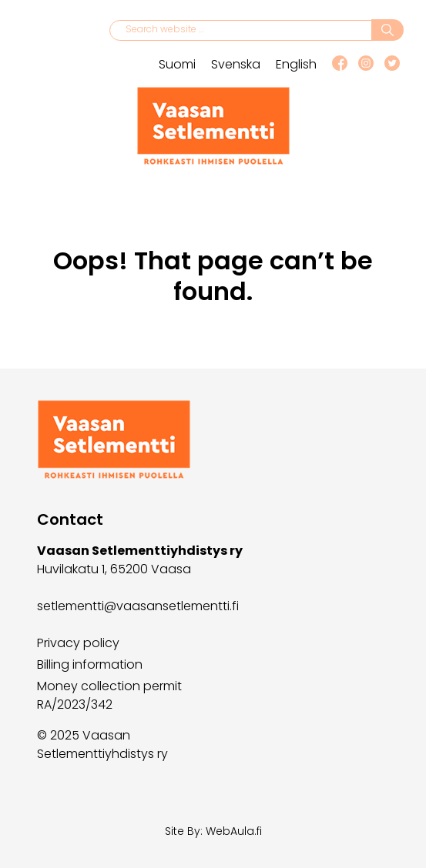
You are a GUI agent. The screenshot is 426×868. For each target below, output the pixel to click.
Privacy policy (78, 643)
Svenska (236, 64)
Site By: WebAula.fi (213, 831)
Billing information (90, 664)
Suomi (177, 64)
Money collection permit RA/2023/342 (109, 695)
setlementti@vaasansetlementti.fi (138, 606)
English (296, 64)
